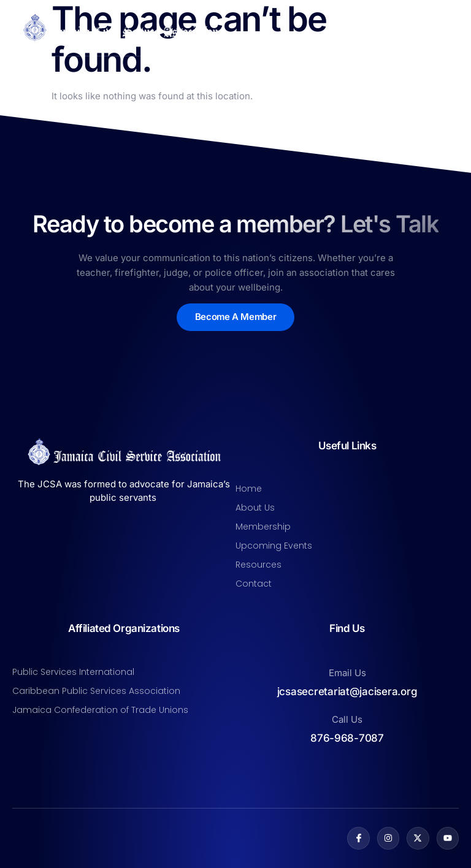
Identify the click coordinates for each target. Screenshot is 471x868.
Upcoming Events (274, 546)
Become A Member (235, 317)
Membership (263, 527)
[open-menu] (451, 28)
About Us (255, 508)
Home (249, 489)
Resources (258, 565)
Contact (254, 584)
